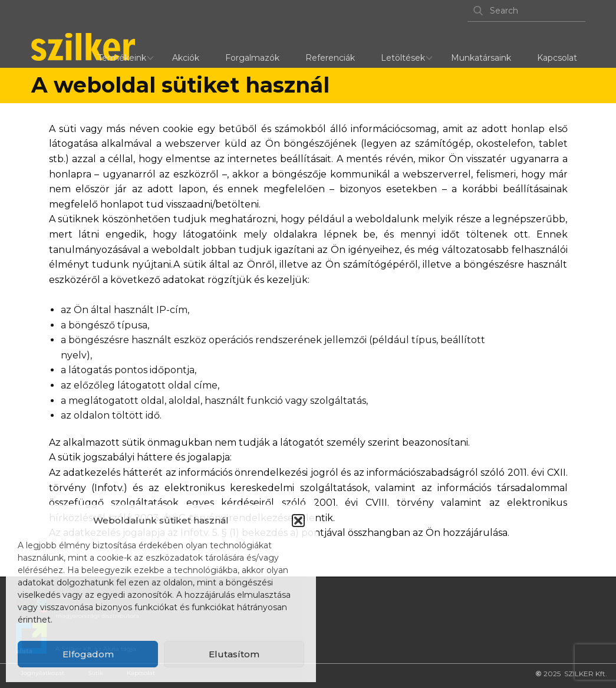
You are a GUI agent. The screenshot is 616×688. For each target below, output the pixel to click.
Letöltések (403, 58)
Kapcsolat (557, 58)
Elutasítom (234, 654)
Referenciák (330, 58)
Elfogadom (88, 654)
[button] (298, 521)
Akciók (186, 58)
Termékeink (122, 58)
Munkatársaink (481, 58)
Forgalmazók (252, 58)
